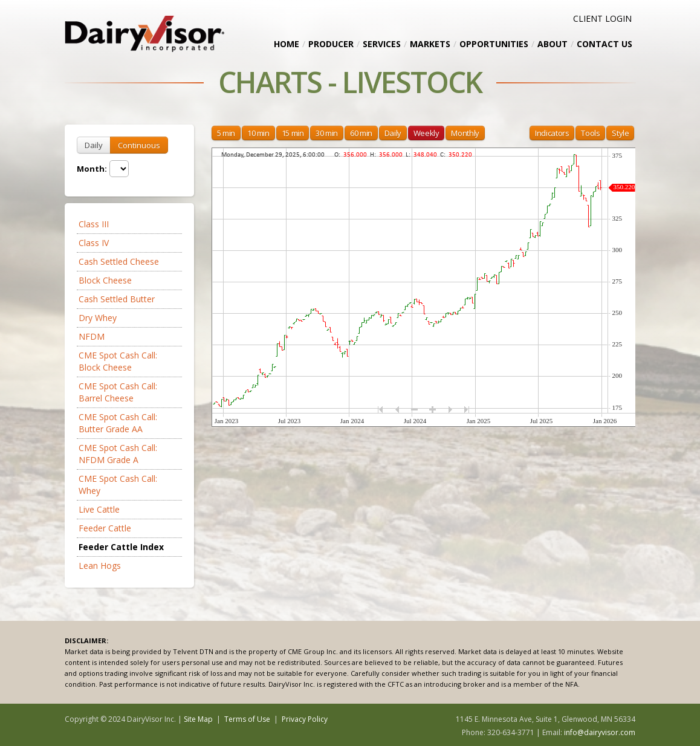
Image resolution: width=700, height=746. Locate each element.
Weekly (426, 133)
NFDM (92, 336)
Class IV (94, 243)
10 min (258, 133)
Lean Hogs (100, 566)
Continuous (139, 145)
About (553, 44)
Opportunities (494, 44)
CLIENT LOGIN (602, 18)
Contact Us (604, 44)
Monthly (465, 133)
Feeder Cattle (105, 528)
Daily (94, 145)
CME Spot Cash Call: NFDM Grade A (118, 454)
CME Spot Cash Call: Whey (118, 485)
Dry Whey (98, 318)
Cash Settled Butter (117, 299)
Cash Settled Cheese (119, 261)
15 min (293, 133)
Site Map (198, 719)
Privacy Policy (305, 719)
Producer (331, 44)
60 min (361, 133)
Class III (94, 224)
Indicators (552, 133)
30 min (327, 133)
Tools (590, 133)
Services (382, 44)
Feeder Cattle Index (121, 547)
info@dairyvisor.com (600, 732)
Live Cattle (99, 509)
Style (620, 133)
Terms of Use (247, 719)
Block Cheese (105, 280)
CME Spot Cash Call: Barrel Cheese (118, 392)
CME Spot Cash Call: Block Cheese (118, 361)
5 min (226, 133)
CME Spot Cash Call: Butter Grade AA (118, 423)
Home (287, 44)
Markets (430, 44)
